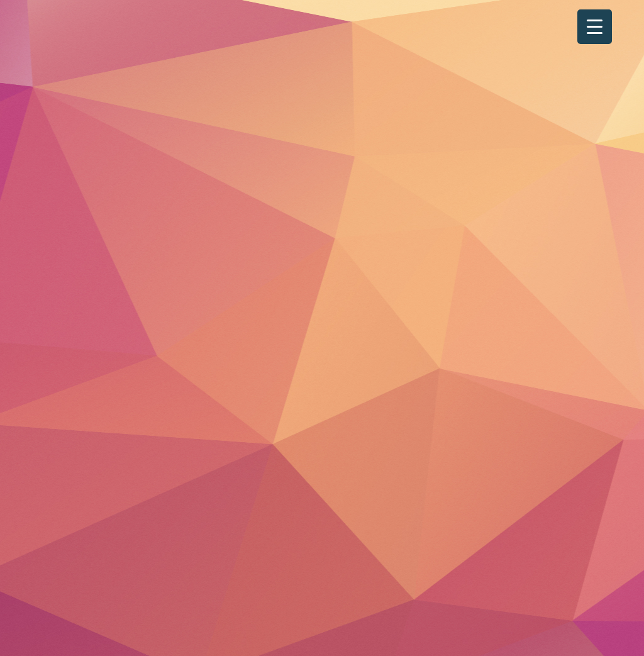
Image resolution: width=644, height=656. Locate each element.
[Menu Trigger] (595, 27)
